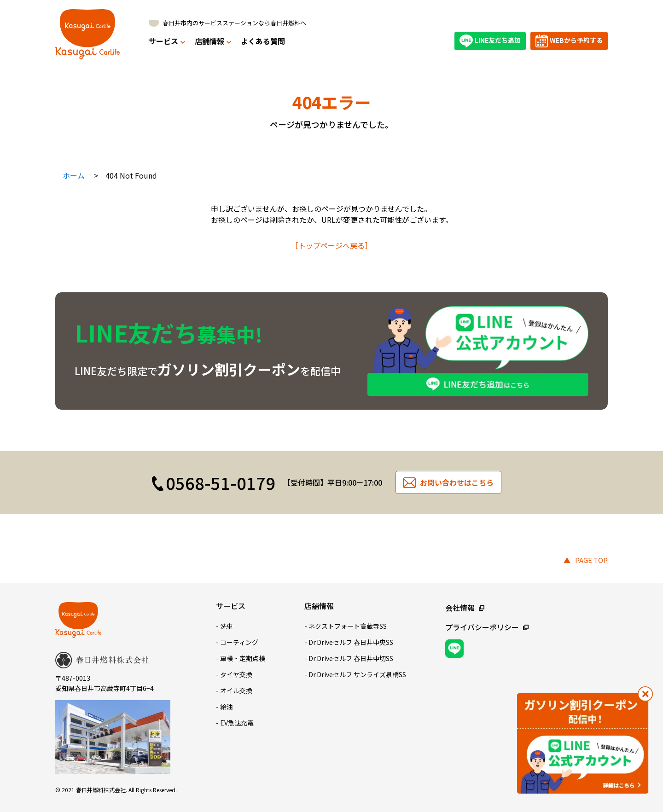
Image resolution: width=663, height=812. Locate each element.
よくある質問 (263, 41)
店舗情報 (213, 41)
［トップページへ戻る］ (331, 245)
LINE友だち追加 (490, 41)
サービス (167, 41)
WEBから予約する (569, 41)
